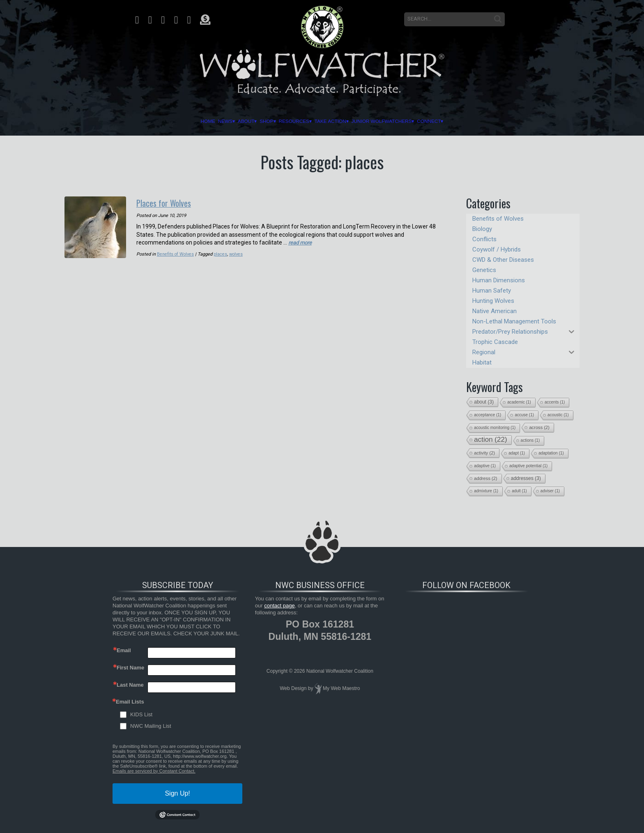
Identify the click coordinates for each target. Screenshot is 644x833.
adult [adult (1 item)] (519, 491)
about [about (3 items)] (484, 402)
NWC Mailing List (151, 726)
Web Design (293, 688)
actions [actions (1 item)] (530, 440)
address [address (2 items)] (486, 478)
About (198, 121)
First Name (130, 668)
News (162, 121)
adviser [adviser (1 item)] (550, 491)
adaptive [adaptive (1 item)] (485, 466)
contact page (279, 606)
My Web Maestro (341, 688)
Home (130, 121)
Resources (281, 121)
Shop (235, 121)
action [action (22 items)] (490, 440)
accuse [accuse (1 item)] (524, 415)
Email (124, 650)
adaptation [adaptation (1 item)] (551, 453)
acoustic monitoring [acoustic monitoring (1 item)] (495, 428)
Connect (503, 121)
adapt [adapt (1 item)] (517, 453)
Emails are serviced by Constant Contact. (154, 771)
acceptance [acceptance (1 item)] (488, 415)
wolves (237, 253)
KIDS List (141, 714)
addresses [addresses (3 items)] (526, 478)
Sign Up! (177, 793)
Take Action (342, 121)
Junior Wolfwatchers (425, 121)
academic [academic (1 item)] (519, 402)
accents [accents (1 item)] (555, 402)
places (222, 253)
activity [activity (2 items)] (484, 453)
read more (301, 242)
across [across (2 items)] (539, 427)
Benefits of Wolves (176, 253)
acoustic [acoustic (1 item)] (558, 415)
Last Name (130, 685)
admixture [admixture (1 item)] (486, 491)
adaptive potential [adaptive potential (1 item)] (528, 466)
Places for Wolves (168, 202)
